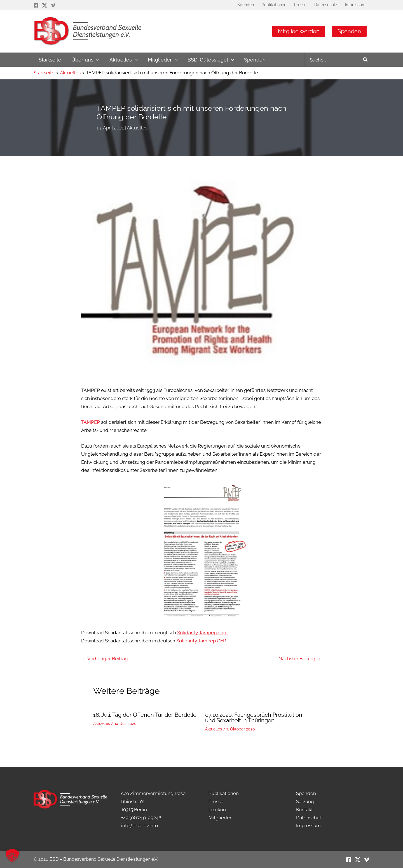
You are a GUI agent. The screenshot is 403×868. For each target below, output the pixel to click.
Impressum (308, 826)
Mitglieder (220, 818)
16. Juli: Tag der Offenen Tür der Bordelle (145, 715)
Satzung (305, 801)
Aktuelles (137, 128)
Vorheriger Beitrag (105, 659)
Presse (216, 801)
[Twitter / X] (44, 5)
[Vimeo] (53, 5)
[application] (96, 60)
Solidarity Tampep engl (202, 633)
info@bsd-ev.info (140, 826)
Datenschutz (310, 818)
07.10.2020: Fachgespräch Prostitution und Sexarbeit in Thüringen (254, 718)
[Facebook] (36, 5)
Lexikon (217, 810)
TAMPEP (91, 422)
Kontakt (304, 810)
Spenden (349, 31)
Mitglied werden (299, 31)
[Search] (365, 60)
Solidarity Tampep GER (201, 641)
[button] (12, 856)
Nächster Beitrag (300, 659)
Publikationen (224, 793)
